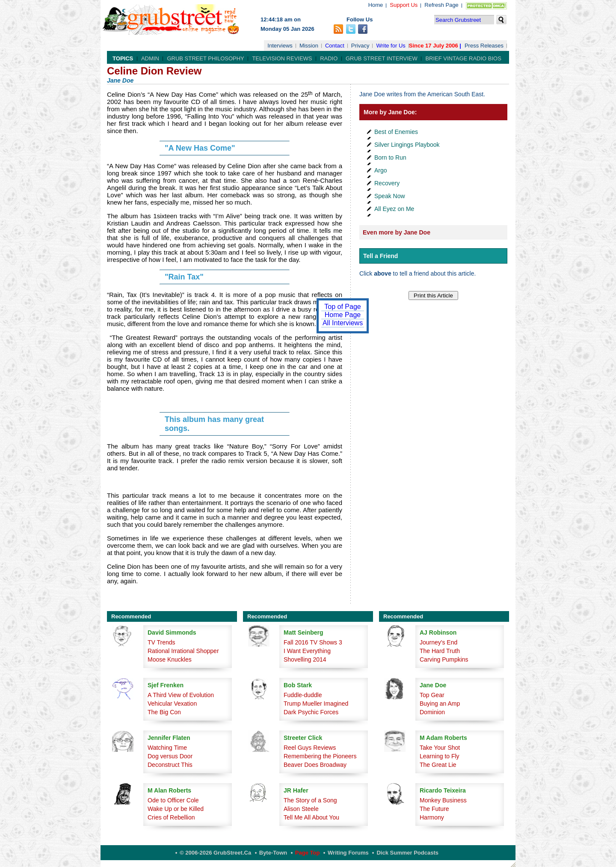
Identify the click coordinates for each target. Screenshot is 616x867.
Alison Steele (301, 809)
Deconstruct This (170, 765)
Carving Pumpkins (444, 659)
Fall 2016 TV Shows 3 (313, 642)
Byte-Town (273, 853)
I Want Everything (307, 651)
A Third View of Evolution (181, 695)
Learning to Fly (440, 756)
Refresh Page (441, 5)
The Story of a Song (310, 800)
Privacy (360, 46)
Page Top (308, 853)
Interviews (280, 46)
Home (376, 5)
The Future (434, 809)
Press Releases (484, 46)
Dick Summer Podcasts (407, 853)
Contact (335, 46)
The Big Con (164, 712)
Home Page (343, 315)
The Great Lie (438, 765)
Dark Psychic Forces (311, 712)
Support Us (404, 5)
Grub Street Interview (382, 58)
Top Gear (432, 695)
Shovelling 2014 (305, 659)
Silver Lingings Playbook (407, 145)
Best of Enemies (396, 132)
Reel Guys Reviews (310, 748)
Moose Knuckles (170, 659)
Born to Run (390, 157)
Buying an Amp (440, 704)
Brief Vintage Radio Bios (463, 58)
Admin (150, 58)
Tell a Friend (381, 256)
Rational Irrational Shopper (183, 651)
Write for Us (391, 46)
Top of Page (342, 307)
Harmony (432, 817)
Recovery (387, 183)
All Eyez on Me (394, 209)
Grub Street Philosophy (205, 58)
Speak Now (390, 196)
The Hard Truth (440, 651)
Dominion (432, 712)
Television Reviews (282, 58)
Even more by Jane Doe (397, 232)
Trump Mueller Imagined (316, 704)
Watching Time (167, 748)
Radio (329, 58)
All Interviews (343, 323)
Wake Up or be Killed (176, 809)
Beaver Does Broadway (315, 765)
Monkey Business (443, 800)
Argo (381, 170)
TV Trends (161, 642)
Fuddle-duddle (303, 695)
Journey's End (438, 642)
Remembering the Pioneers (320, 756)
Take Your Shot (440, 748)
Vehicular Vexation (172, 704)
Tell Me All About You (311, 817)
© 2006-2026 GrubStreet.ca (215, 853)
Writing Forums (348, 853)
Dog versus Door (170, 756)
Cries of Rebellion (171, 817)
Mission (309, 46)
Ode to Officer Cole (173, 800)
